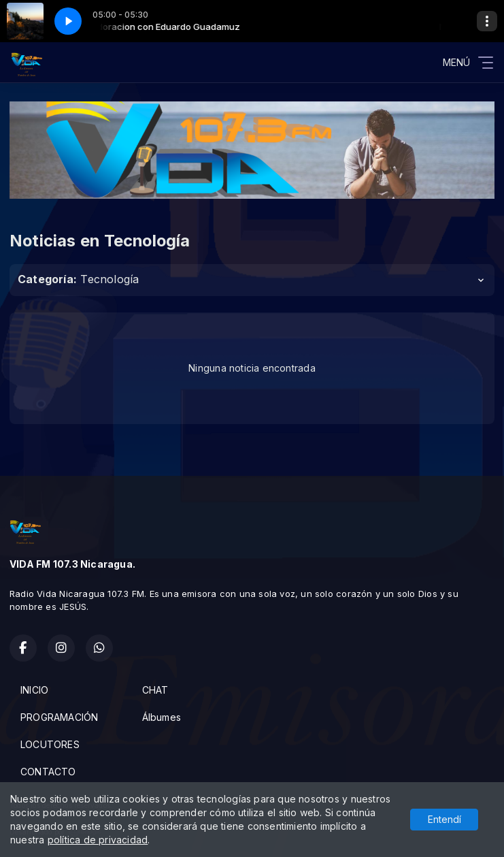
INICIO (34, 690)
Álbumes (162, 717)
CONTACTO (48, 772)
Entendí (444, 819)
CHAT (155, 690)
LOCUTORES (50, 744)
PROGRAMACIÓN (60, 717)
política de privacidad (98, 840)
